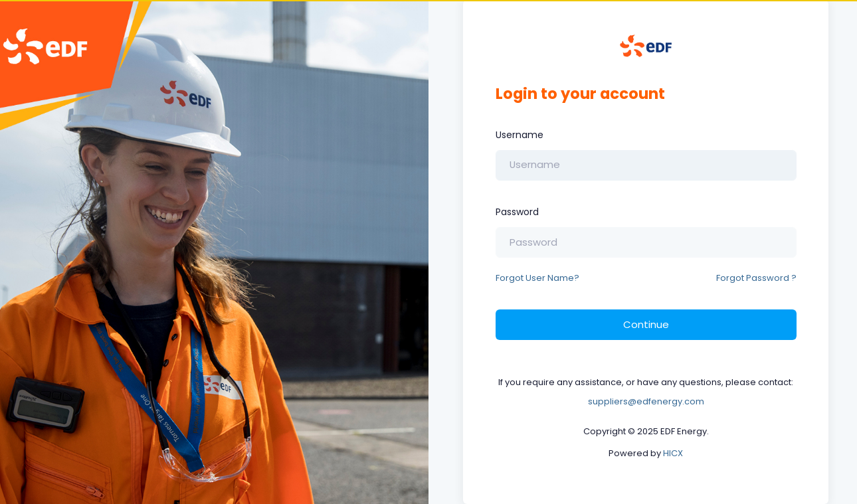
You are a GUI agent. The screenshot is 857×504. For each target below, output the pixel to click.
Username (520, 135)
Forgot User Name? (537, 278)
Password (517, 212)
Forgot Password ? (756, 278)
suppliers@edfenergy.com (646, 401)
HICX (673, 453)
